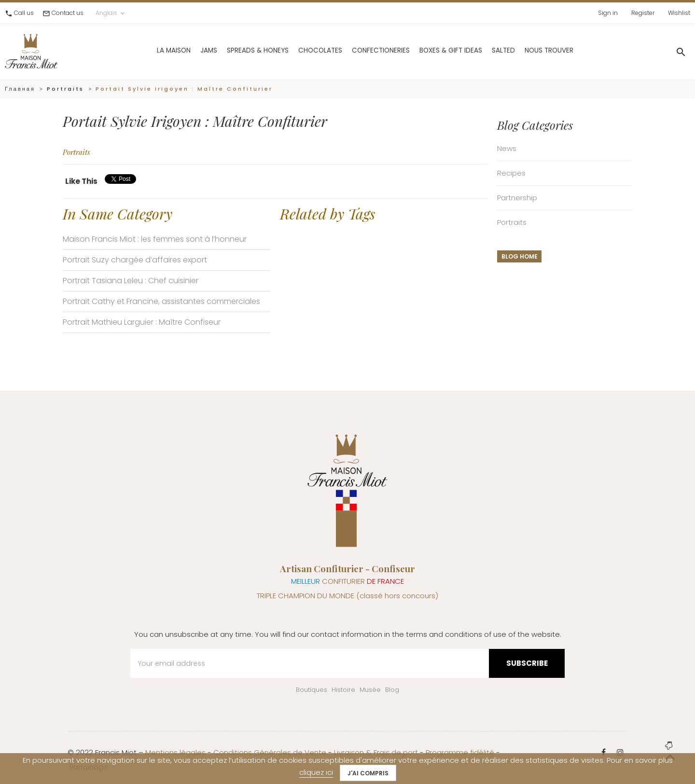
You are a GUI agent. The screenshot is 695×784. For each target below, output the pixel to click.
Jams (186, 50)
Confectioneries (358, 50)
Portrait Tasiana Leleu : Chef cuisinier (131, 281)
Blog (392, 690)
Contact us (68, 13)
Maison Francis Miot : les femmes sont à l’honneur (155, 239)
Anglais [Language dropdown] (111, 13)
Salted (481, 50)
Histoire (343, 690)
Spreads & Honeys (235, 50)
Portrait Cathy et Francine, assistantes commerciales (161, 301)
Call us (24, 13)
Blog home (520, 256)
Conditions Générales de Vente (270, 752)
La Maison (151, 50)
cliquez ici (316, 772)
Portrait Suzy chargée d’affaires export (135, 260)
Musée (370, 690)
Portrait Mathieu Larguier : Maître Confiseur (142, 322)
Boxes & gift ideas (428, 50)
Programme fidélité (460, 752)
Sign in (608, 13)
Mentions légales (175, 752)
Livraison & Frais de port (376, 752)
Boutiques (312, 690)
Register (643, 13)
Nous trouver (526, 50)
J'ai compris (368, 773)
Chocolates (298, 50)
